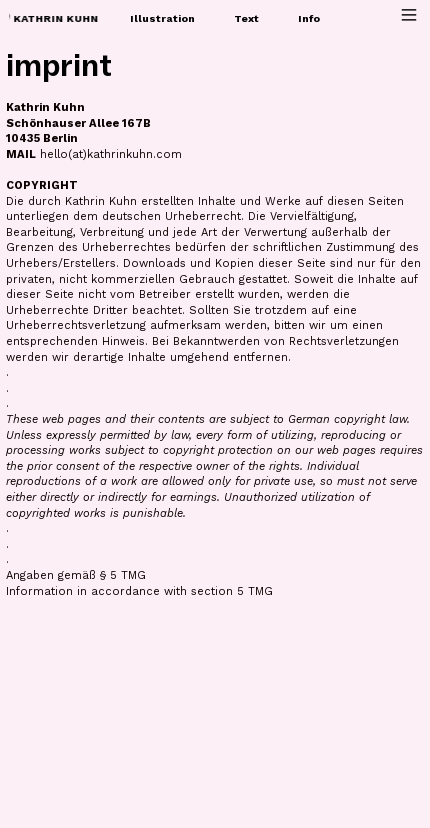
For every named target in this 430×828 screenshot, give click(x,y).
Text (246, 18)
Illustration (162, 18)
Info (309, 18)
